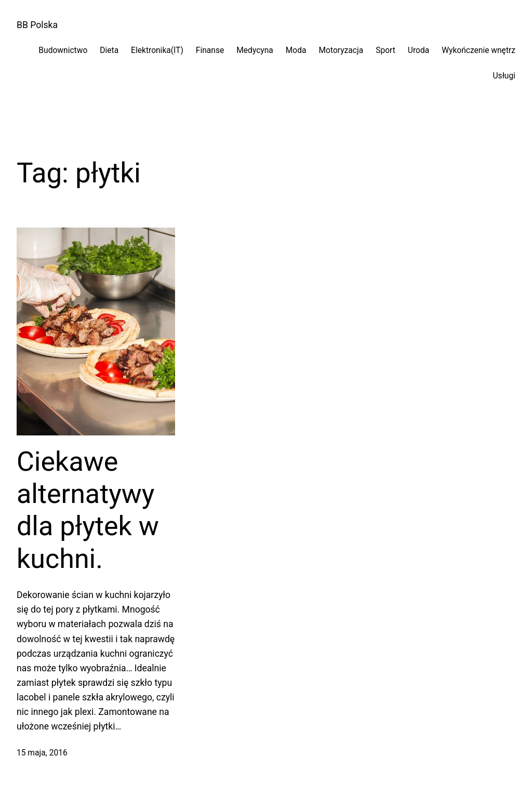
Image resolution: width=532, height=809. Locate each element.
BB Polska (37, 25)
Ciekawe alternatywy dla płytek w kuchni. (88, 510)
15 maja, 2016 (42, 753)
